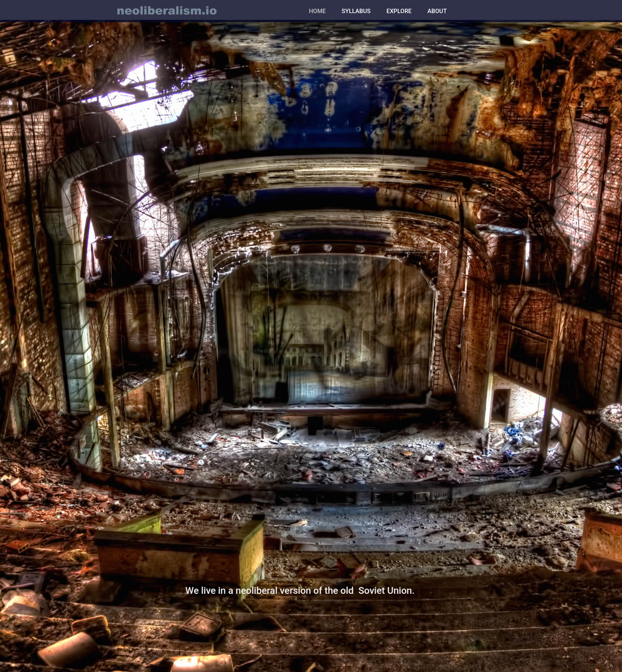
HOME (318, 11)
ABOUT (437, 11)
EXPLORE (399, 11)
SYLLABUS (356, 11)
